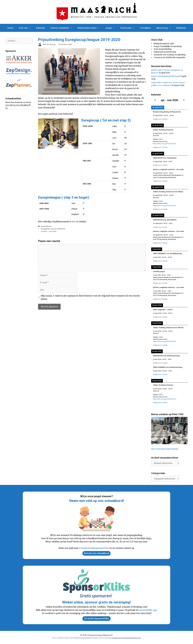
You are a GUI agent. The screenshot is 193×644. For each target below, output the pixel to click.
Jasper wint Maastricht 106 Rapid (166, 76)
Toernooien (129, 28)
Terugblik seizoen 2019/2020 (53, 229)
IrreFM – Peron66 (49, 231)
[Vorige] (155, 100)
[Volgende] (184, 100)
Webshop (181, 28)
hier (74, 222)
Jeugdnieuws (46, 226)
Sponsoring (165, 28)
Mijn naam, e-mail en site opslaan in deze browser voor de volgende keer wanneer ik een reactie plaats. (90, 297)
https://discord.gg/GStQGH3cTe (165, 144)
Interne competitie (63, 28)
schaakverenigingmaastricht (94, 548)
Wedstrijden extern (90, 28)
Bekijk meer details (160, 119)
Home (10, 28)
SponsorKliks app (148, 610)
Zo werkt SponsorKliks (97, 618)
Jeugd (111, 28)
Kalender (41, 28)
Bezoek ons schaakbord (96, 553)
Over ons (26, 28)
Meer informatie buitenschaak (165, 449)
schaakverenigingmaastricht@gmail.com (126, 638)
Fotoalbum (145, 28)
